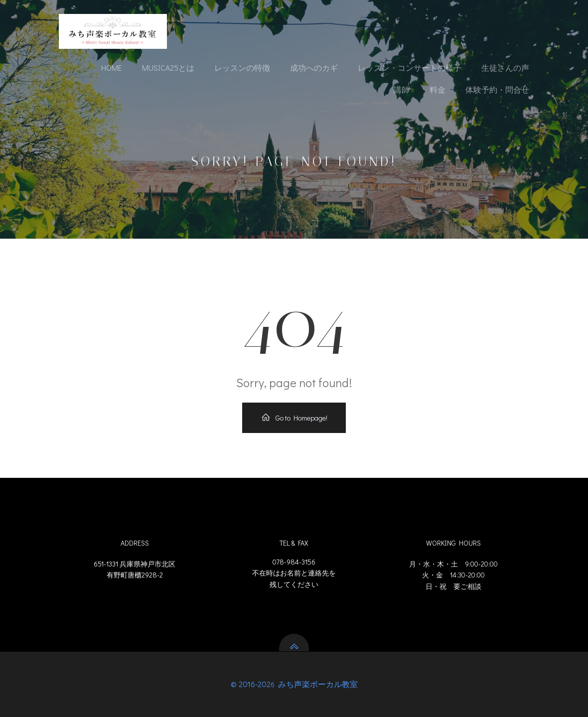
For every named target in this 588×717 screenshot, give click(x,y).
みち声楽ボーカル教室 (317, 684)
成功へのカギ (314, 68)
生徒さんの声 (505, 68)
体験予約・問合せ (497, 89)
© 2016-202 (251, 684)
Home (112, 68)
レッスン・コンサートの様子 (410, 68)
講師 (402, 89)
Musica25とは (168, 68)
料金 (438, 89)
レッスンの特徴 (242, 68)
